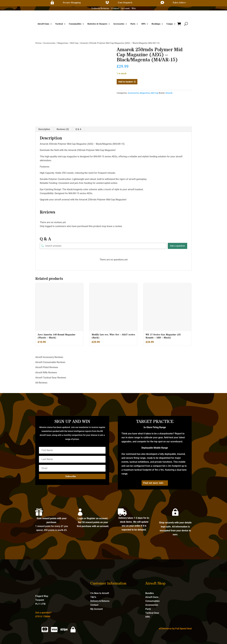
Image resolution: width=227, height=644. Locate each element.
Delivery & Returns (100, 601)
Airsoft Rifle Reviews (46, 373)
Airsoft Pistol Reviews (47, 367)
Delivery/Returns (100, 8)
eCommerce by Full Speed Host (175, 629)
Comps (170, 24)
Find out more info (153, 483)
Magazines (63, 43)
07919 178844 (43, 617)
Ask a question (177, 246)
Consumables (75, 24)
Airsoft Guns (43, 24)
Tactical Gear (152, 613)
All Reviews (41, 383)
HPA (143, 24)
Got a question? (43, 613)
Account (125, 8)
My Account (96, 609)
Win (134, 8)
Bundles (150, 593)
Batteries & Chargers (97, 24)
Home (38, 43)
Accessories (119, 24)
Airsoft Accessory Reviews (49, 357)
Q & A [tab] (78, 129)
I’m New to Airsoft (100, 593)
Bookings (156, 24)
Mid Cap (74, 43)
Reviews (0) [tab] (63, 129)
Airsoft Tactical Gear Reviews (51, 378)
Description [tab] (44, 129)
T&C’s (93, 597)
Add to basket (126, 82)
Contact (115, 8)
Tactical (59, 24)
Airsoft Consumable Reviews (50, 362)
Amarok (169, 93)
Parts (133, 24)
